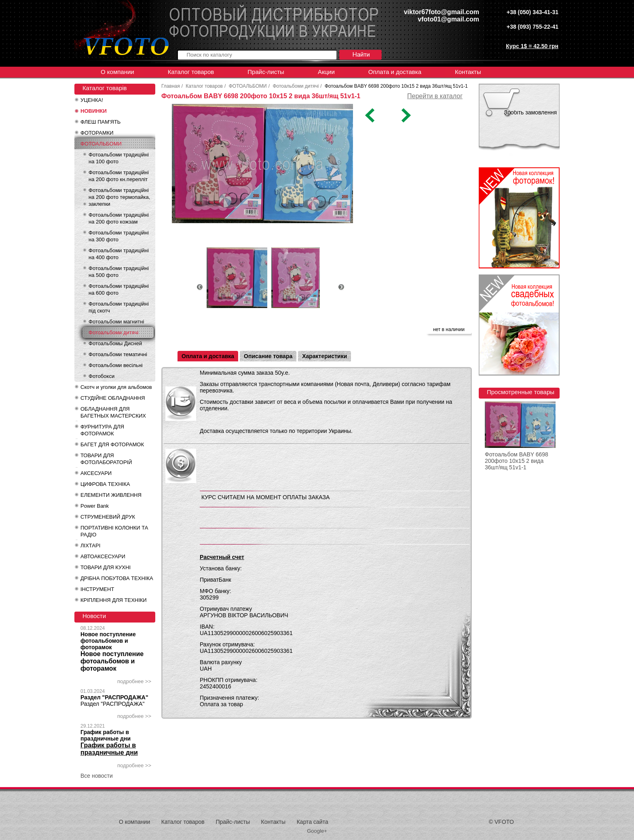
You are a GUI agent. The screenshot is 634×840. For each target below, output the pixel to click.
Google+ (317, 831)
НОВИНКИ (94, 111)
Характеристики (324, 356)
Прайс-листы (266, 72)
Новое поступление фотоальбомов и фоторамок (108, 641)
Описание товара (268, 356)
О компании (117, 72)
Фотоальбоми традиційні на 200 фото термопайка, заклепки (119, 197)
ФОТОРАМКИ (97, 133)
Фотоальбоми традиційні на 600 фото (119, 289)
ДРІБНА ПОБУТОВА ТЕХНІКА (117, 578)
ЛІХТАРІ (90, 546)
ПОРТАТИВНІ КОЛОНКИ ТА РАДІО (114, 531)
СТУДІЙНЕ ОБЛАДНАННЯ (113, 398)
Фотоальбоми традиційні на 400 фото (119, 254)
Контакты (468, 72)
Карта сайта (313, 822)
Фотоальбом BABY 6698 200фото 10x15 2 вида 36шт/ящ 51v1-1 (517, 461)
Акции (326, 72)
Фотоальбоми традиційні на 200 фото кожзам (119, 218)
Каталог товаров (191, 72)
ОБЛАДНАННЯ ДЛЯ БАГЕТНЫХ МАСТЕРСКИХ (113, 412)
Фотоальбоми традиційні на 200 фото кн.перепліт (119, 176)
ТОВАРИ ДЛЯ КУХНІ (106, 567)
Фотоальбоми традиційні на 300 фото (119, 236)
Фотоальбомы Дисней (115, 343)
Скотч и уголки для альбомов (116, 387)
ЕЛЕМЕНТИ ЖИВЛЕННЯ (111, 495)
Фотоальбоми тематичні (118, 354)
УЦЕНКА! (92, 100)
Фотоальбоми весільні (116, 365)
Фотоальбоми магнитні (116, 322)
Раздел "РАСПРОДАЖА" (114, 697)
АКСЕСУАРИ (96, 473)
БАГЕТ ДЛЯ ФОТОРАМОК (112, 444)
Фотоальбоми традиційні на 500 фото (119, 272)
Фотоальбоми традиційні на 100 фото (119, 158)
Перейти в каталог (435, 96)
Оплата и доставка (395, 72)
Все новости (97, 776)
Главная (171, 86)
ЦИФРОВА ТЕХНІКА (105, 484)
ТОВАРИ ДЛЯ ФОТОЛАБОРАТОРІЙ (106, 459)
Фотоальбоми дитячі (113, 332)
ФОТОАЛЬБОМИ (101, 144)
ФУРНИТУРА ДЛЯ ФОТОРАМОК (102, 430)
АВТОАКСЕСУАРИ (103, 556)
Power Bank (95, 506)
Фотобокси (101, 376)
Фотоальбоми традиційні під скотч (119, 307)
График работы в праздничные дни (106, 735)
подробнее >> (134, 681)
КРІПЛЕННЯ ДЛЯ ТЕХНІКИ (114, 600)
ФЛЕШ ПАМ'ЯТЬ (100, 122)
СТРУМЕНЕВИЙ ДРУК (108, 517)
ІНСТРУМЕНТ (97, 589)
